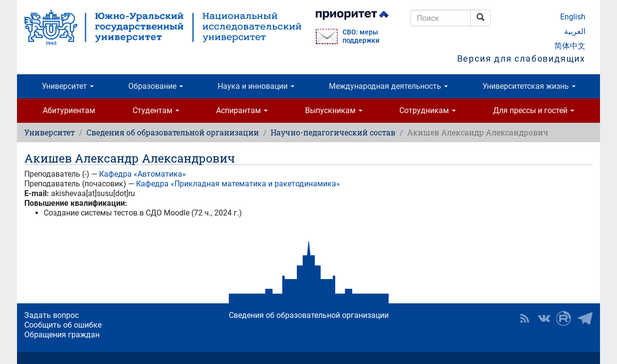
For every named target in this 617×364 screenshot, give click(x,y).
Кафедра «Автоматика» (143, 174)
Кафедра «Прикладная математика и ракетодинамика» (238, 184)
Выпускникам (334, 110)
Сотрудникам (428, 110)
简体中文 (570, 46)
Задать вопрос (51, 315)
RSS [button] (525, 318)
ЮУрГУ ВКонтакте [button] (544, 318)
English (573, 17)
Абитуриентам (69, 110)
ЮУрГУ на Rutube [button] (564, 318)
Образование (156, 86)
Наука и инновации (256, 86)
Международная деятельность (388, 86)
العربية (575, 31)
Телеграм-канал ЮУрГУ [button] (585, 318)
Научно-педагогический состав (333, 132)
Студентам (156, 110)
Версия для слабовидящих (521, 58)
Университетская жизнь (529, 86)
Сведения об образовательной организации (173, 132)
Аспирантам (242, 110)
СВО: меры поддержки (361, 36)
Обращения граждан (62, 335)
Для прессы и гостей (534, 110)
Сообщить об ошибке (63, 325)
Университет (68, 86)
